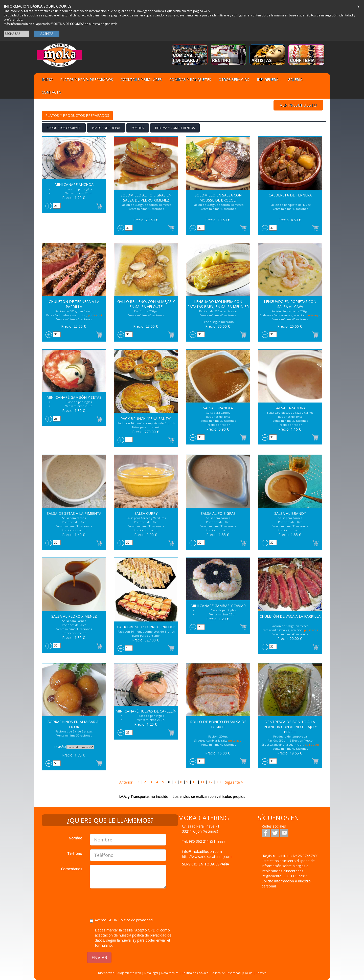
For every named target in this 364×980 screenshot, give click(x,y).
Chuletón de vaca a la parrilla (290, 616)
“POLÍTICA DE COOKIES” (67, 24)
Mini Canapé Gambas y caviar (218, 606)
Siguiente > (233, 782)
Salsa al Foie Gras (218, 513)
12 (211, 782)
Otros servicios (234, 80)
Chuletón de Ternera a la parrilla (74, 304)
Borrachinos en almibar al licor (74, 724)
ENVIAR (99, 957)
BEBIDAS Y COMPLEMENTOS (175, 128)
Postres (138, 128)
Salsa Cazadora (290, 408)
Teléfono (75, 853)
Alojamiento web (129, 973)
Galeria (295, 80)
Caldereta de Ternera (290, 195)
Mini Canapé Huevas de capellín (146, 711)
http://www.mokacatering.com (207, 856)
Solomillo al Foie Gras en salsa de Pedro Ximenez (146, 198)
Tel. (203, 841)
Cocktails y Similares (141, 80)
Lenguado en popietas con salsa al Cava (290, 304)
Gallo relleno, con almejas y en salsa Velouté (146, 304)
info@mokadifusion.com (202, 851)
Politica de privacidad (135, 920)
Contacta (51, 92)
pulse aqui (95, 315)
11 (202, 782)
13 (219, 782)
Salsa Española (218, 408)
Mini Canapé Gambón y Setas (74, 397)
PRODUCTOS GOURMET (64, 128)
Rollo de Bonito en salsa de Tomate (218, 724)
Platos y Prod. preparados (87, 80)
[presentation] (128, 902)
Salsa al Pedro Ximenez (74, 616)
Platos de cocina (106, 128)
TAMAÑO (60, 747)
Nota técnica (170, 973)
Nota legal (151, 973)
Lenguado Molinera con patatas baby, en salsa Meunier (218, 304)
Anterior (126, 782)
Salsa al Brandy (290, 513)
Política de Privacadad (226, 973)
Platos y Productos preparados (77, 115)
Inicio (47, 80)
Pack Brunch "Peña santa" (146, 419)
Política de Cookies (195, 973)
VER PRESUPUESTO (298, 105)
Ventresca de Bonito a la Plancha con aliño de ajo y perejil (290, 727)
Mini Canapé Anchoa (74, 184)
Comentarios (72, 869)
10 (194, 782)
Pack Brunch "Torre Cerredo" (146, 627)
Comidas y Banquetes (190, 80)
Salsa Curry (146, 513)
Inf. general (269, 80)
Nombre (75, 838)
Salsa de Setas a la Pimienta (74, 513)
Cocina (248, 973)
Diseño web (106, 973)
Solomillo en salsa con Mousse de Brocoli (218, 198)
